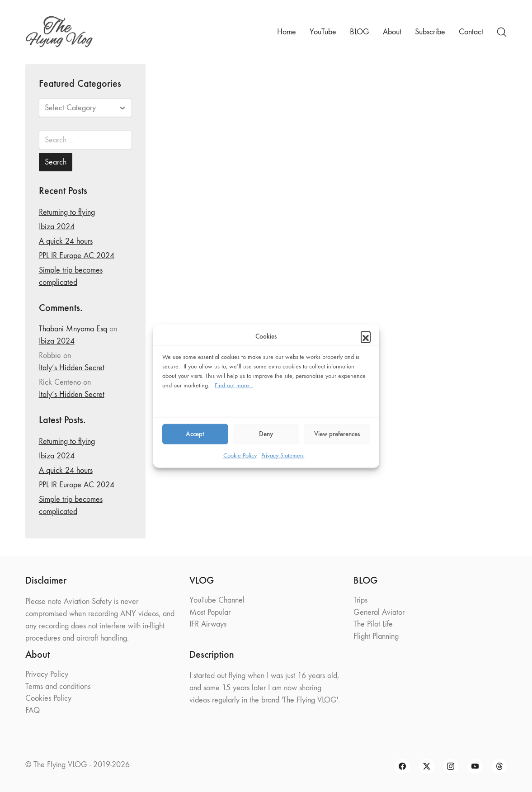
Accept (195, 434)
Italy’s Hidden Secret (72, 368)
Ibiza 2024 (57, 227)
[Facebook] (402, 766)
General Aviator (379, 612)
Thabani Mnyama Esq (73, 329)
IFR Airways (208, 624)
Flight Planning (376, 636)
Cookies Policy (48, 698)
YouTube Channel (217, 600)
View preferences (337, 434)
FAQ (33, 710)
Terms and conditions (58, 686)
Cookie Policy (240, 455)
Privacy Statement (283, 455)
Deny (266, 434)
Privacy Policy (47, 674)
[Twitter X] (427, 766)
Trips (360, 600)
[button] (366, 336)
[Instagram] (451, 766)
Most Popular (210, 612)
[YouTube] (475, 766)
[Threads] (499, 766)
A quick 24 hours (66, 241)
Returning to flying (67, 212)
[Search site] (502, 32)
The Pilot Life (373, 624)
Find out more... (234, 385)
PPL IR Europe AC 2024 (77, 256)
